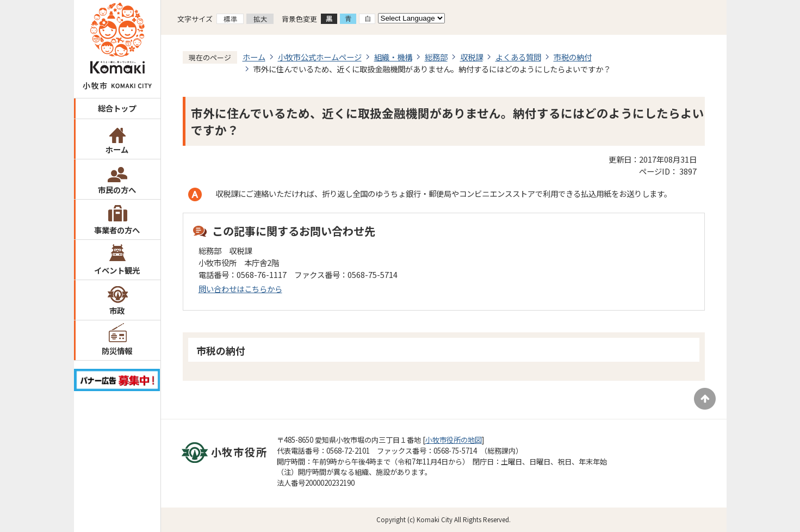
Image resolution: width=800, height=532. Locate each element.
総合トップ (117, 108)
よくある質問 (518, 57)
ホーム (117, 149)
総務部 (436, 57)
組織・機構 (393, 57)
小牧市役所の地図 (454, 440)
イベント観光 (117, 270)
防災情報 (117, 351)
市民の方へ (117, 190)
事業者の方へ (117, 230)
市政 (117, 310)
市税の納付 (573, 57)
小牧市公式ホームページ (320, 57)
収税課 (472, 57)
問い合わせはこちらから (240, 289)
